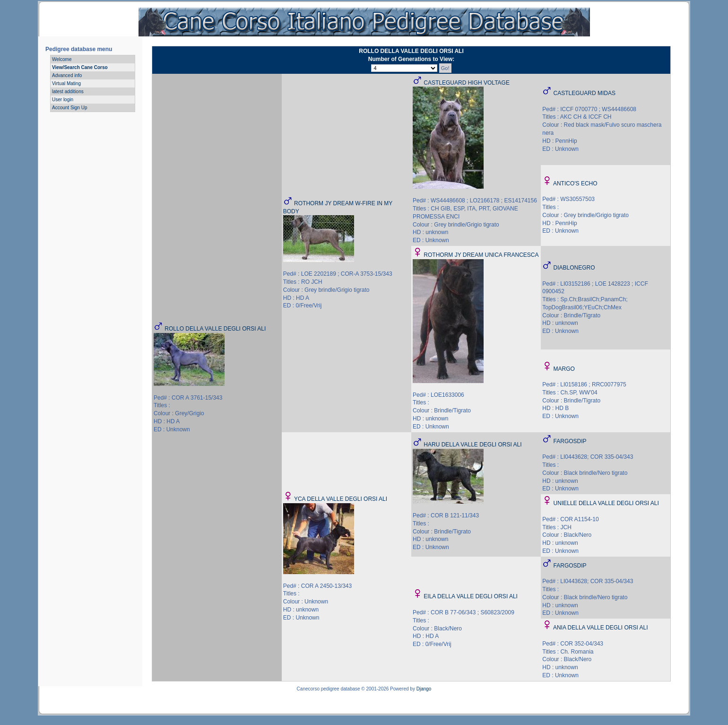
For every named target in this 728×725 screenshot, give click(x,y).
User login (63, 100)
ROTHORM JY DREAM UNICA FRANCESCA (481, 255)
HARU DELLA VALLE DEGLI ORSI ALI (472, 445)
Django (424, 689)
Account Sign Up (70, 108)
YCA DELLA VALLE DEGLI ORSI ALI (341, 499)
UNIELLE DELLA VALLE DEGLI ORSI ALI (606, 503)
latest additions (68, 92)
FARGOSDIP (570, 441)
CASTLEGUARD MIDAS (585, 93)
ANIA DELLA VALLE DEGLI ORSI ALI (601, 628)
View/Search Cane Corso (80, 67)
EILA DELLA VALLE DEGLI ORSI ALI (471, 596)
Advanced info (67, 75)
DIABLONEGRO (574, 268)
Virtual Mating (66, 83)
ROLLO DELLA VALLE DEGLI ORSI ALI (215, 329)
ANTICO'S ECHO (575, 183)
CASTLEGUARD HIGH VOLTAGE (467, 83)
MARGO (564, 369)
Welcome (62, 59)
